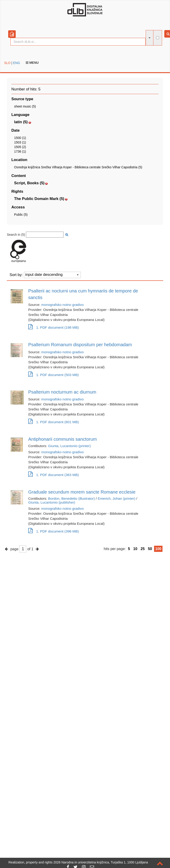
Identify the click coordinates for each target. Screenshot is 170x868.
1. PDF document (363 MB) (53, 475)
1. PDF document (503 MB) (53, 375)
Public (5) (21, 215)
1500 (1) (20, 138)
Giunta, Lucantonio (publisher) (52, 502)
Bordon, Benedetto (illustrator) (71, 498)
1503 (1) (20, 142)
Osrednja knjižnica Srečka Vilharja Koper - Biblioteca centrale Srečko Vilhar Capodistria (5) (78, 167)
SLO (7, 63)
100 (158, 549)
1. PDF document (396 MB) (53, 531)
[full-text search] (158, 38)
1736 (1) (20, 151)
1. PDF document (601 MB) (53, 422)
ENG (16, 63)
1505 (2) (20, 147)
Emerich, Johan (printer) (116, 498)
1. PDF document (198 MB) (53, 327)
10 (135, 549)
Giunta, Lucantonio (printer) (69, 446)
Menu (32, 63)
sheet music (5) (25, 106)
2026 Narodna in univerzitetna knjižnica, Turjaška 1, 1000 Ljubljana (101, 862)
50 (150, 549)
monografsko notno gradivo (62, 305)
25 (143, 549)
